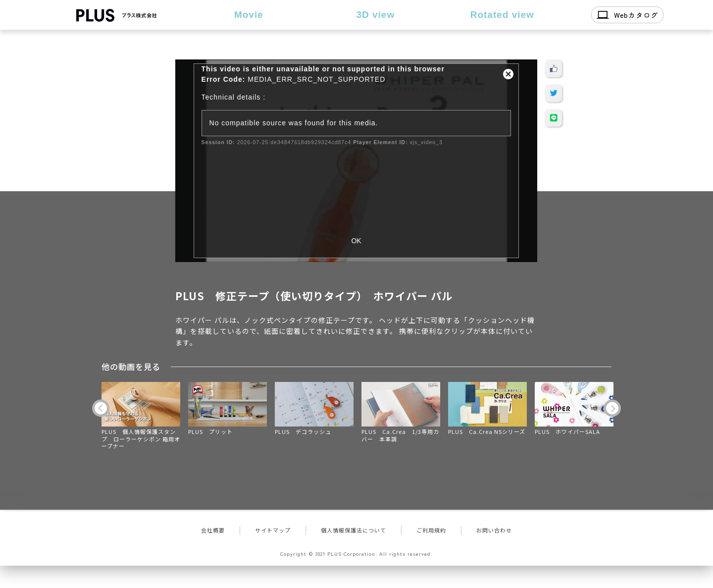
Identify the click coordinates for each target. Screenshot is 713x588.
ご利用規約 (431, 530)
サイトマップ (273, 530)
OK (356, 241)
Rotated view (502, 15)
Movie (249, 15)
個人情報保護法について (354, 530)
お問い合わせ (494, 530)
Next (612, 408)
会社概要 (213, 530)
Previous (101, 408)
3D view (375, 15)
